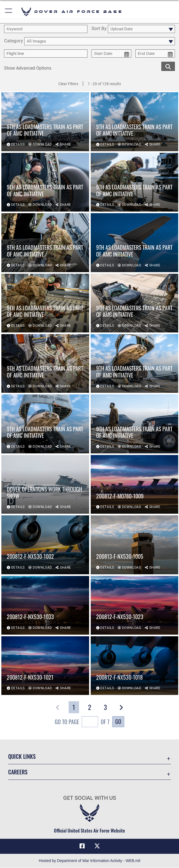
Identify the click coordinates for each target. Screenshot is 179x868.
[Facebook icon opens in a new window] (82, 846)
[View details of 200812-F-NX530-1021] (45, 666)
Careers (18, 772)
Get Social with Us (90, 798)
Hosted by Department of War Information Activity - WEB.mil (89, 861)
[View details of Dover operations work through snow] (45, 484)
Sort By (99, 29)
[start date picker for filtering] (111, 53)
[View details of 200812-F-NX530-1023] (135, 605)
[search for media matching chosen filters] (168, 66)
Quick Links (22, 756)
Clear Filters (68, 84)
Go (118, 721)
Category (13, 41)
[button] (9, 12)
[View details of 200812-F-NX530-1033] (45, 605)
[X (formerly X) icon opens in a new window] (97, 846)
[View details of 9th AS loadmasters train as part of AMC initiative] (45, 122)
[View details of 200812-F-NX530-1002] (45, 545)
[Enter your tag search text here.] (46, 53)
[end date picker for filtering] (155, 53)
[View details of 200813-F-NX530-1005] (135, 545)
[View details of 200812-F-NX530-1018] (135, 666)
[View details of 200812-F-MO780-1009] (135, 484)
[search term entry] (46, 29)
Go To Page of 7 (82, 722)
